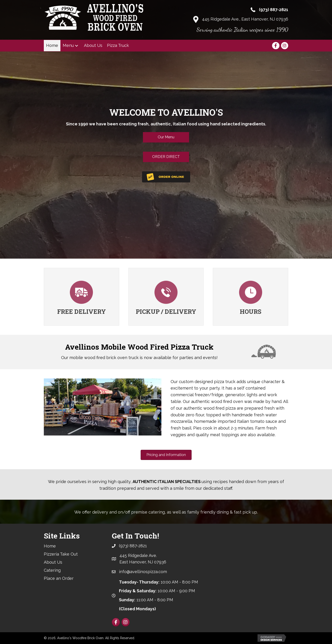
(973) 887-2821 (274, 10)
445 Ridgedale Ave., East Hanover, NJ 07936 (245, 19)
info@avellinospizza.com (143, 572)
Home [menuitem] (50, 546)
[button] (77, 46)
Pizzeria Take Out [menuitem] (61, 554)
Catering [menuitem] (52, 570)
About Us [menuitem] (53, 562)
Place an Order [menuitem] (59, 578)
